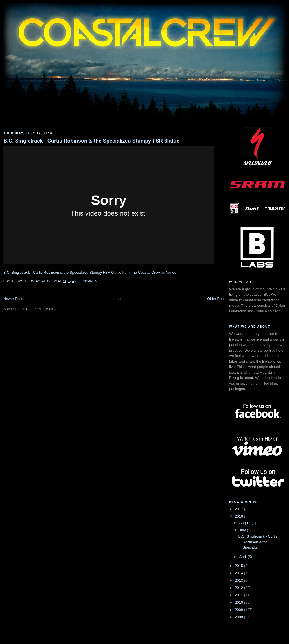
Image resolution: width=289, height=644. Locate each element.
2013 (239, 580)
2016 (239, 516)
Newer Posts (14, 299)
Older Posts (217, 299)
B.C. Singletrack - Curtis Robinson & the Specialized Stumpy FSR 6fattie (91, 141)
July (243, 530)
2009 (239, 610)
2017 (239, 509)
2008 (239, 617)
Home (116, 299)
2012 (239, 588)
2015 (239, 566)
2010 (239, 602)
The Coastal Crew (145, 272)
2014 (239, 573)
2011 (239, 595)
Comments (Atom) (41, 309)
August (246, 523)
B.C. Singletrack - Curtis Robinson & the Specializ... (258, 542)
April (244, 557)
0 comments (91, 281)
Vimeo (171, 272)
